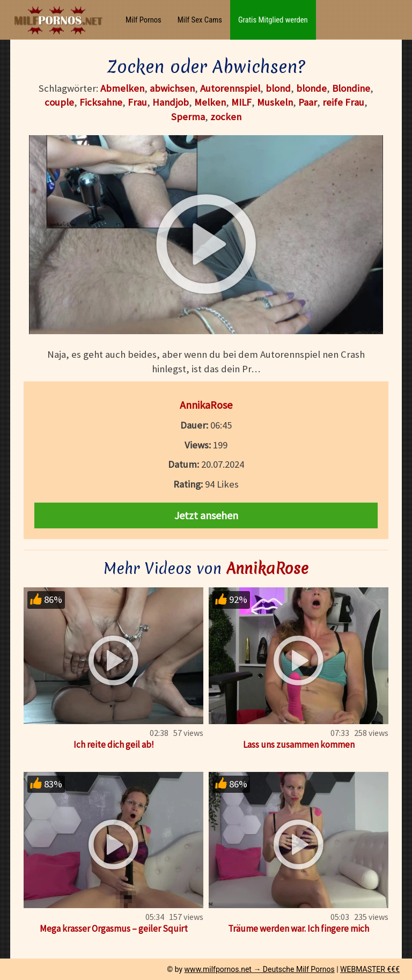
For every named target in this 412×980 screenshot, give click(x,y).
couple (59, 102)
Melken (210, 102)
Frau (137, 102)
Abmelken (122, 88)
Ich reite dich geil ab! (114, 745)
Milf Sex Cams (200, 20)
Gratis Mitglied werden (273, 20)
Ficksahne (101, 102)
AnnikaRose (206, 405)
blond (278, 88)
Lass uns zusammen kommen (299, 745)
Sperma (188, 117)
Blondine (351, 88)
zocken (226, 117)
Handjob (171, 102)
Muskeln (275, 102)
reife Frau (343, 102)
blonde (311, 88)
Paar (308, 102)
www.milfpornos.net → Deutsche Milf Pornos (260, 969)
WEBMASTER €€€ (370, 969)
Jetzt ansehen (206, 515)
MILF (241, 102)
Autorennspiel (230, 88)
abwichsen (172, 88)
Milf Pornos (144, 20)
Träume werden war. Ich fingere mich (299, 929)
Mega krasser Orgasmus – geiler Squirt (114, 929)
